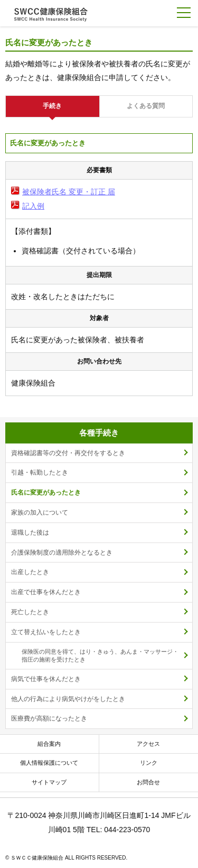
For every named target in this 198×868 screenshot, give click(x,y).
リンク (149, 763)
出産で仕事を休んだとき (46, 592)
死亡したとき (30, 612)
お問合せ (148, 782)
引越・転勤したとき (40, 472)
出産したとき (30, 572)
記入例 (33, 206)
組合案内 (49, 744)
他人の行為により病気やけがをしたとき (68, 699)
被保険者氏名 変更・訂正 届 (69, 192)
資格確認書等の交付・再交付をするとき (68, 453)
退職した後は (30, 532)
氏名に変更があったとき (46, 492)
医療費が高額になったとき (49, 718)
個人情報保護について (49, 763)
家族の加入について (40, 512)
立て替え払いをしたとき (46, 632)
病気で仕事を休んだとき (46, 679)
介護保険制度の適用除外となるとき (62, 553)
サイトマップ (49, 782)
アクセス (148, 744)
